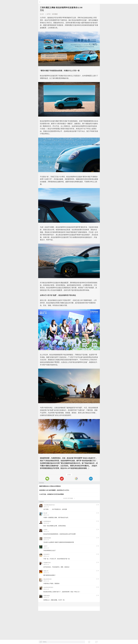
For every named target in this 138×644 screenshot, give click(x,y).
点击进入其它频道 (69, 498)
